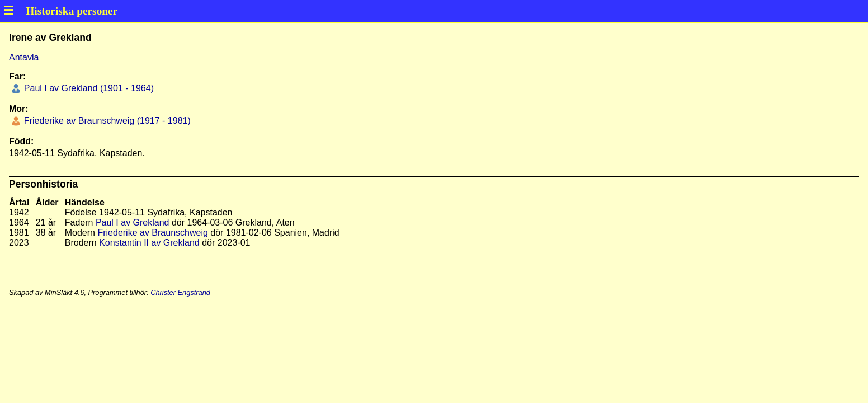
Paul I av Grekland (133, 222)
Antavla (24, 57)
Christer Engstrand (180, 292)
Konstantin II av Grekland (149, 243)
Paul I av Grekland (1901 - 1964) (88, 88)
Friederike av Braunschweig (152, 233)
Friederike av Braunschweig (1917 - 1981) (106, 121)
